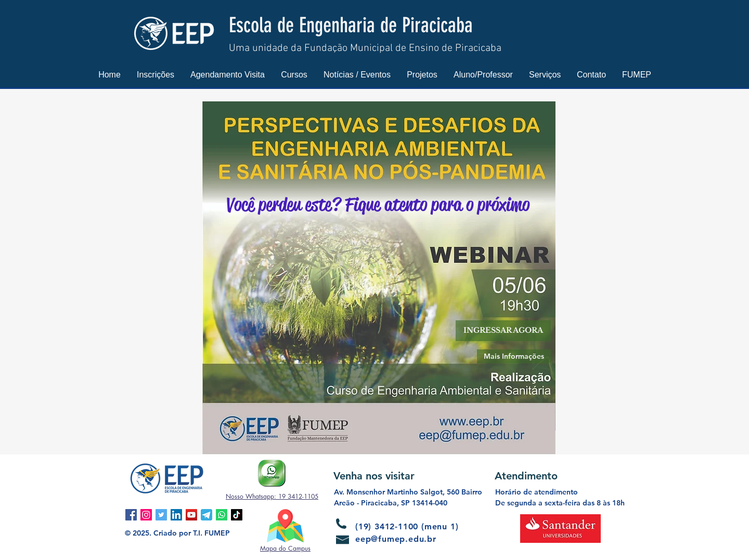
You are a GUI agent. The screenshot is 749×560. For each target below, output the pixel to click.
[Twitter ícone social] (161, 515)
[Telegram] (206, 515)
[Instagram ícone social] (146, 515)
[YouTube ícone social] (191, 515)
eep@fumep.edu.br (396, 539)
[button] (156, 75)
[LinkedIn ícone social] (176, 515)
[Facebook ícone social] (131, 515)
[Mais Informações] (514, 356)
